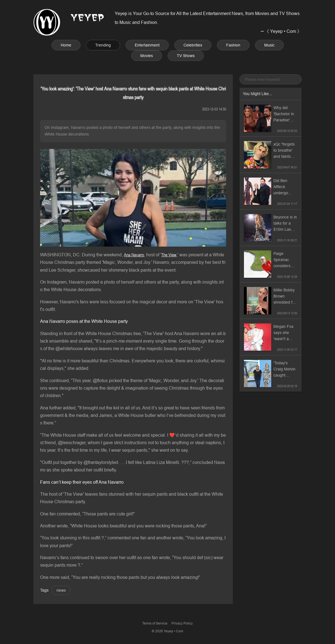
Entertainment (147, 45)
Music (269, 45)
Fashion (233, 45)
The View (169, 255)
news (61, 590)
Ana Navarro (134, 255)
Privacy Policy (182, 623)
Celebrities (193, 45)
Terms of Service (155, 623)
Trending (103, 45)
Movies (147, 56)
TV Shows (186, 56)
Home (66, 45)
